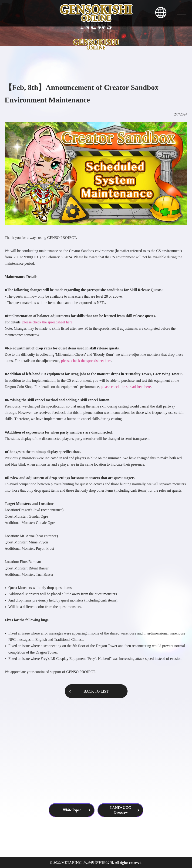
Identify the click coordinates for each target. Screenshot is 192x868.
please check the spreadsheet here (47, 322)
